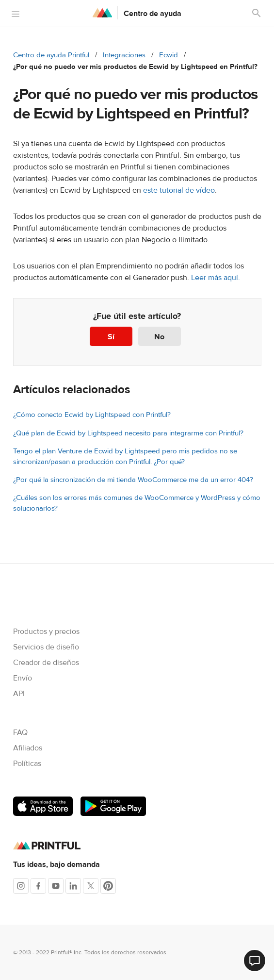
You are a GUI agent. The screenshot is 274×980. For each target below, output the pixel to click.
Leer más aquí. (216, 278)
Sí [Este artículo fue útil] (111, 337)
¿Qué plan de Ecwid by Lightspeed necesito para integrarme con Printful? (128, 433)
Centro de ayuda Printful (51, 55)
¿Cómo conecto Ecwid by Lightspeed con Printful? (92, 415)
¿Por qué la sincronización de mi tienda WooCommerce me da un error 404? (133, 480)
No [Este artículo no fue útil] (159, 337)
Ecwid (169, 55)
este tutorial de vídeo (179, 190)
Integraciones (124, 55)
